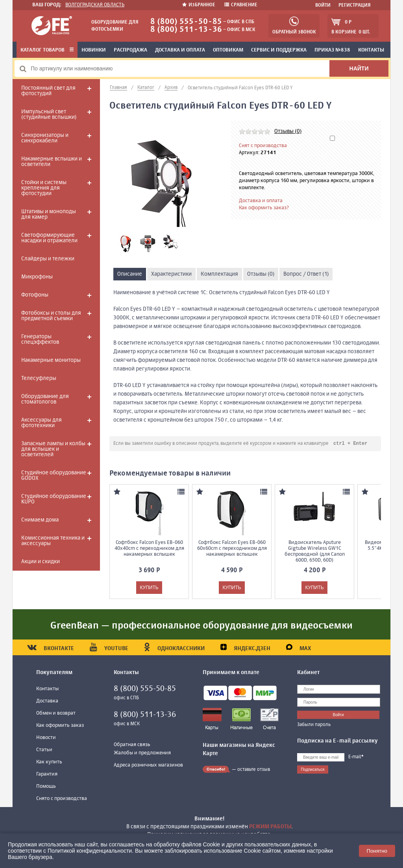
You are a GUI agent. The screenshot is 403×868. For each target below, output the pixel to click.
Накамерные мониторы (51, 360)
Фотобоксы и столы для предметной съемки (51, 316)
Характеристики (171, 274)
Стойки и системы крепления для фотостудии (44, 188)
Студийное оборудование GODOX (54, 475)
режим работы (270, 827)
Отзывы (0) (288, 131)
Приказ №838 (332, 50)
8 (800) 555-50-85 (186, 22)
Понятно (377, 851)
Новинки (94, 50)
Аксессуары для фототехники (42, 423)
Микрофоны (37, 277)
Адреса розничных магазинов (148, 766)
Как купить (49, 762)
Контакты (371, 50)
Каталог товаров (47, 50)
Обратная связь (132, 745)
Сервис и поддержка (279, 50)
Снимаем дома (40, 520)
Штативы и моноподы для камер (49, 214)
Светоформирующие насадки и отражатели (49, 238)
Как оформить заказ (60, 726)
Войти (323, 6)
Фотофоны (35, 295)
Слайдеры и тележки (48, 259)
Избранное (199, 5)
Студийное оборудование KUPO (54, 499)
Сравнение (241, 5)
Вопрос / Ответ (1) (306, 274)
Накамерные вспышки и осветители (52, 162)
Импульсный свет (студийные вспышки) (49, 114)
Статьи (44, 750)
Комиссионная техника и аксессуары (53, 541)
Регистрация (355, 6)
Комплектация (219, 274)
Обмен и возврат (56, 714)
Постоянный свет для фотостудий (48, 91)
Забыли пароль (314, 725)
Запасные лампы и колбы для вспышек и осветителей (53, 449)
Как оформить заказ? (264, 208)
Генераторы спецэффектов (40, 339)
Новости (46, 738)
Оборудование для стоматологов (45, 399)
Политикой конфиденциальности (90, 851)
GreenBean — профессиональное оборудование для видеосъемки (201, 626)
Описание (130, 274)
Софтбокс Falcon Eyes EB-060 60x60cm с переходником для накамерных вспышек (232, 549)
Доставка (47, 701)
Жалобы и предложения (142, 753)
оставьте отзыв (254, 770)
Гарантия (47, 775)
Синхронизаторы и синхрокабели (45, 138)
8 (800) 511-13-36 (186, 30)
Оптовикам (228, 50)
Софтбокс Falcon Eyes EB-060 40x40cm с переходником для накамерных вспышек (149, 549)
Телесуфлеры (39, 378)
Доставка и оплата (180, 50)
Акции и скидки (41, 562)
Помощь (46, 787)
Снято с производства (62, 799)
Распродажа (130, 50)
